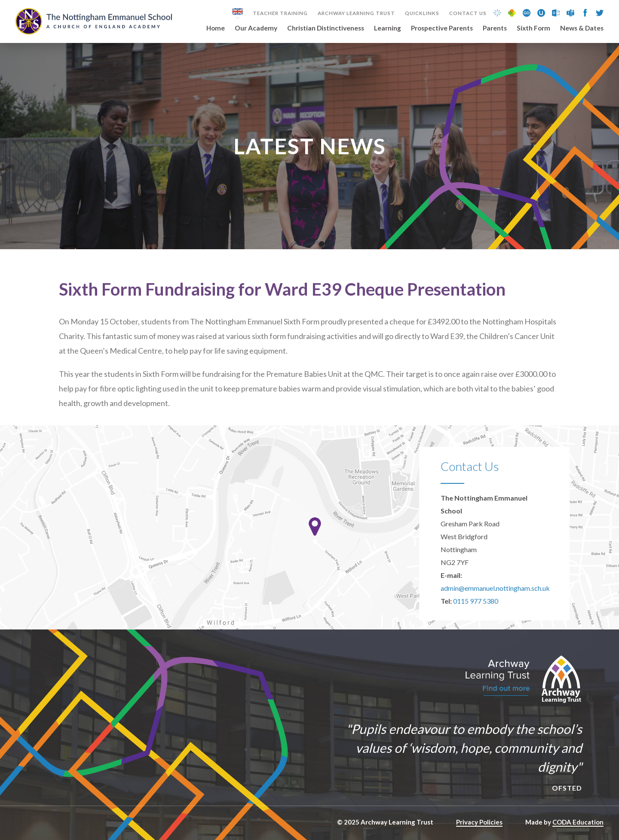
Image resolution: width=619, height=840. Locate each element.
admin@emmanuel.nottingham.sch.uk (495, 588)
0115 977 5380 (476, 601)
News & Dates (582, 28)
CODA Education (578, 822)
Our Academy (256, 28)
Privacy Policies (479, 822)
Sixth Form (533, 28)
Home (216, 28)
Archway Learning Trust (356, 13)
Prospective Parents (442, 28)
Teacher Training (280, 13)
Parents (495, 28)
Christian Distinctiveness (326, 28)
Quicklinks (422, 13)
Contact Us (468, 13)
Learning (388, 28)
